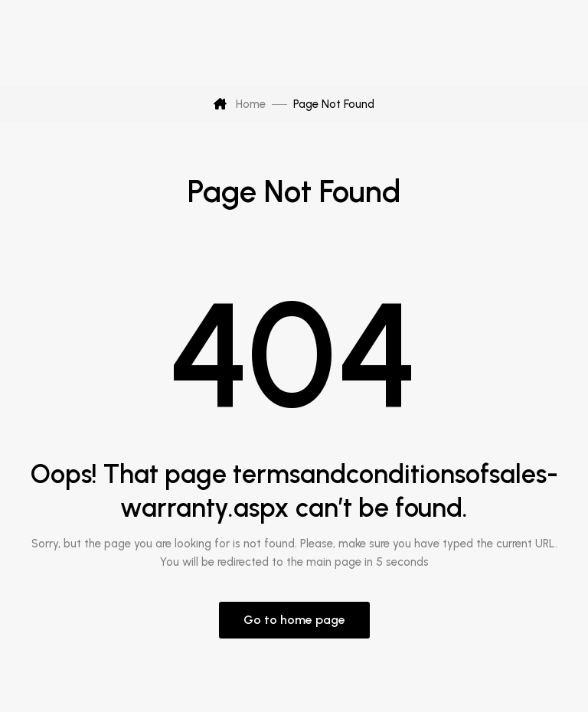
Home (240, 104)
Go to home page (294, 620)
